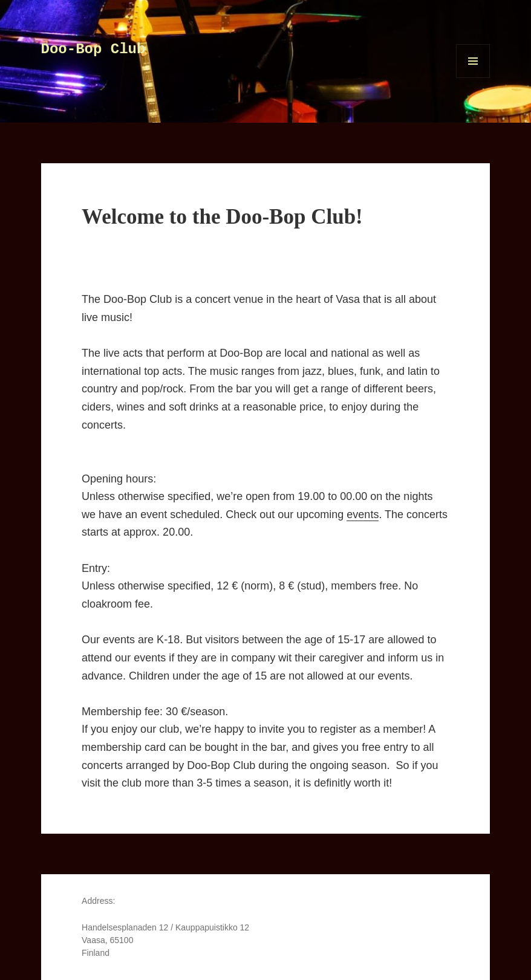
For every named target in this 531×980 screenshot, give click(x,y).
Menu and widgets (473, 78)
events (363, 514)
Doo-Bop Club (93, 49)
